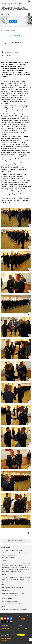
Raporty (22, 580)
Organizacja (5, 565)
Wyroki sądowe (20, 588)
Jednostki (4, 563)
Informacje (4, 578)
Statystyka (4, 574)
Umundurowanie (6, 567)
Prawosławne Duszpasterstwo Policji (11, 572)
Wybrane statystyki (25, 578)
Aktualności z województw (16, 551)
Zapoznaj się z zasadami (6, 638)
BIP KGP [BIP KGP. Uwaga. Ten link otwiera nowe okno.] (23, 619)
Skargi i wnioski (12, 610)
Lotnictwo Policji (12, 555)
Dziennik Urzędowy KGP (8, 588)
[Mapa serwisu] (5, 14)
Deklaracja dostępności (22, 628)
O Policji (3, 560)
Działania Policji (5, 548)
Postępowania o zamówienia (9, 602)
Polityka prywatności (5, 640)
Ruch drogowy (13, 553)
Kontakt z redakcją (5, 628)
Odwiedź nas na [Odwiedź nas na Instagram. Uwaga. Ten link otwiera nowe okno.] (11, 618)
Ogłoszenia (21, 594)
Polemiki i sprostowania (8, 557)
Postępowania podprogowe (9, 604)
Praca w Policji (5, 591)
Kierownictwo (12, 563)
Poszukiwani (22, 553)
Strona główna (5, 31)
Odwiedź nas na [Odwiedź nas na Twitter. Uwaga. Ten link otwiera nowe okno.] (5, 622)
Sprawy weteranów (23, 610)
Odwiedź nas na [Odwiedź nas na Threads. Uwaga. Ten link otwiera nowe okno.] (2, 622)
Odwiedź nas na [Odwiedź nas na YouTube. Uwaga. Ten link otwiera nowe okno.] (5, 618)
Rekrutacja (15, 596)
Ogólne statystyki (13, 578)
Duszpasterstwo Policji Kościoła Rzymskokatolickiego (16, 570)
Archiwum (20, 604)
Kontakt (3, 607)
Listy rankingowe (6, 596)
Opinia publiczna (6, 582)
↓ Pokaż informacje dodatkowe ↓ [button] (16, 540)
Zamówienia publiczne (7, 599)
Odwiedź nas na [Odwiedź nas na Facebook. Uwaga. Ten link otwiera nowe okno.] (8, 618)
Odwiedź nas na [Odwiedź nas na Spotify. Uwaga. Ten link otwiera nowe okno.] (11, 622)
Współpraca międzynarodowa (20, 567)
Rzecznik (4, 610)
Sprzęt (27, 565)
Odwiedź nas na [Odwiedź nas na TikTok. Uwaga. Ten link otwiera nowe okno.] (8, 622)
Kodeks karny (5, 580)
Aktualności (13, 31)
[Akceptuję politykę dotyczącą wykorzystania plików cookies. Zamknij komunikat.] (30, 1)
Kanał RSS (2, 618)
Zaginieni (4, 555)
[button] (29, 15)
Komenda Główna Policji (23, 563)
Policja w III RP (14, 565)
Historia (21, 565)
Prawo (3, 585)
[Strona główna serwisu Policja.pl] (2, 14)
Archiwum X (5, 553)
